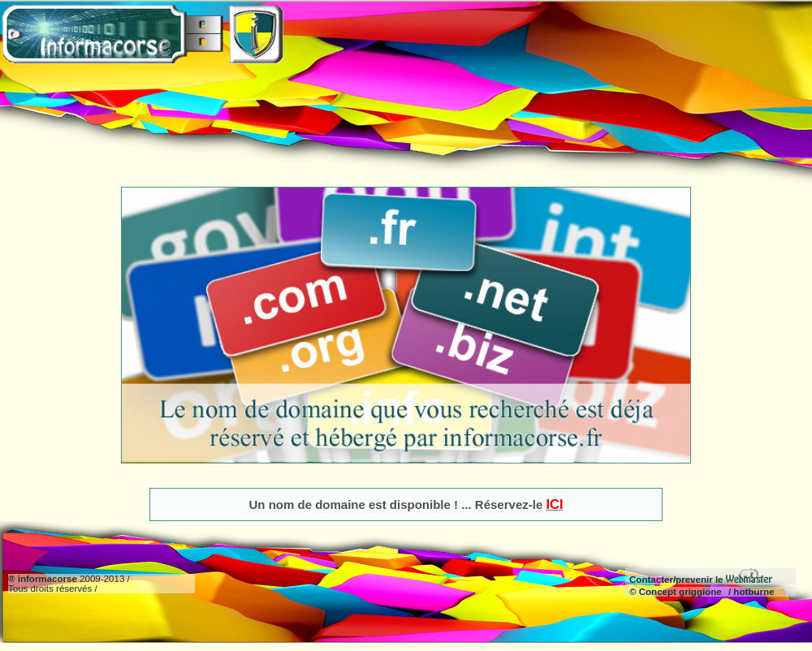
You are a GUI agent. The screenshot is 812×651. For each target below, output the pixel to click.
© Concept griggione (676, 592)
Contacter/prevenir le (701, 580)
